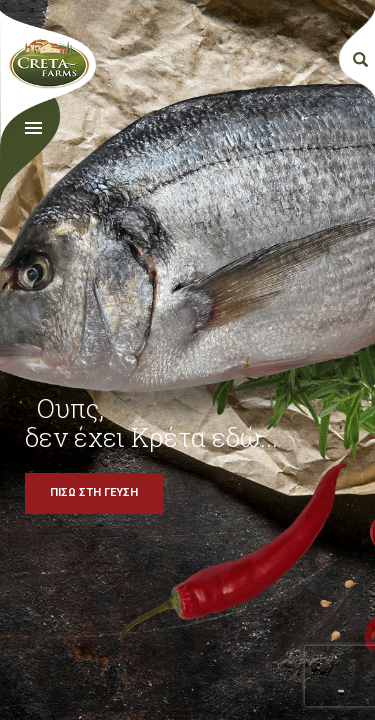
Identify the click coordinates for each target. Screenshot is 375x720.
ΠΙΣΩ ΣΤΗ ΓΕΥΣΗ (94, 492)
